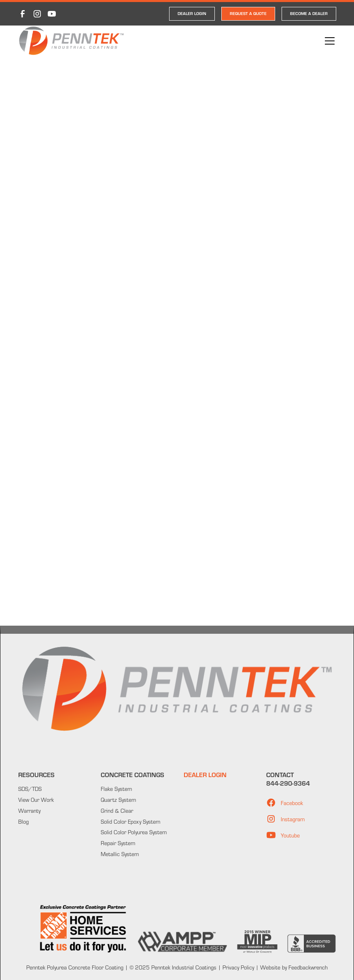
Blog (23, 821)
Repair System (118, 843)
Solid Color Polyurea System (134, 832)
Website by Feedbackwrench (294, 967)
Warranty (29, 811)
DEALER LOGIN (192, 13)
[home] (71, 41)
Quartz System (118, 800)
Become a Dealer (309, 13)
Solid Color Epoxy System (130, 821)
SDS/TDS (30, 789)
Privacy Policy (237, 967)
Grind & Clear (117, 811)
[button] (328, 41)
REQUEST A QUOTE (248, 13)
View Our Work (36, 800)
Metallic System (120, 854)
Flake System (116, 789)
